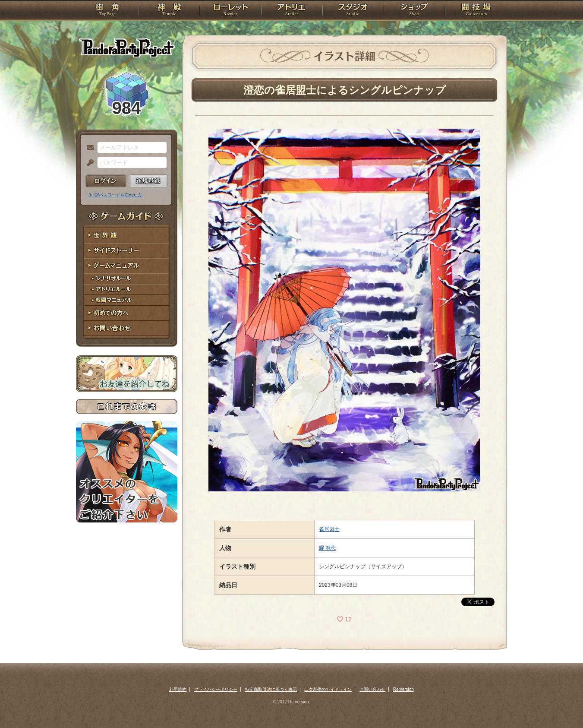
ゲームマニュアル (127, 266)
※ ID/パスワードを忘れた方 (116, 195)
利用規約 (178, 689)
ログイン (106, 181)
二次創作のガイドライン (328, 689)
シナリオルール (127, 279)
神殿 (169, 11)
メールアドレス (88, 148)
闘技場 (476, 11)
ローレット (230, 11)
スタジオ (353, 11)
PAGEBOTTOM (561, 704)
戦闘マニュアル (127, 300)
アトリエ (292, 11)
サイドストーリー (127, 251)
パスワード (88, 163)
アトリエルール (127, 290)
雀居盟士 (329, 529)
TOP (107, 11)
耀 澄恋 (327, 548)
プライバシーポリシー (216, 689)
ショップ (414, 11)
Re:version (403, 689)
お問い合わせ (127, 328)
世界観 (127, 236)
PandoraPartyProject (127, 47)
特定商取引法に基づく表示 (271, 689)
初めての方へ (127, 313)
